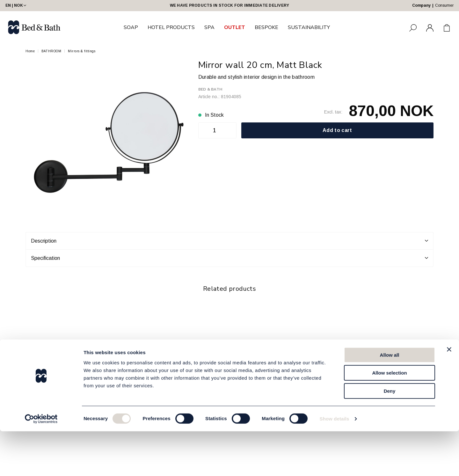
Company (421, 5)
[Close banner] (449, 394)
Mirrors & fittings (82, 51)
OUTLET (235, 27)
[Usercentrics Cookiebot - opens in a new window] (41, 464)
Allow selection (389, 418)
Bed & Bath (210, 89)
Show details (335, 463)
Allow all (390, 400)
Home (30, 51)
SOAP (131, 27)
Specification (229, 258)
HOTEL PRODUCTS (171, 27)
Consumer (444, 5)
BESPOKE (266, 27)
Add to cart (337, 130)
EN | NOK (16, 5)
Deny (390, 436)
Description (229, 241)
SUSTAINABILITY (309, 27)
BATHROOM (51, 51)
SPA (209, 27)
